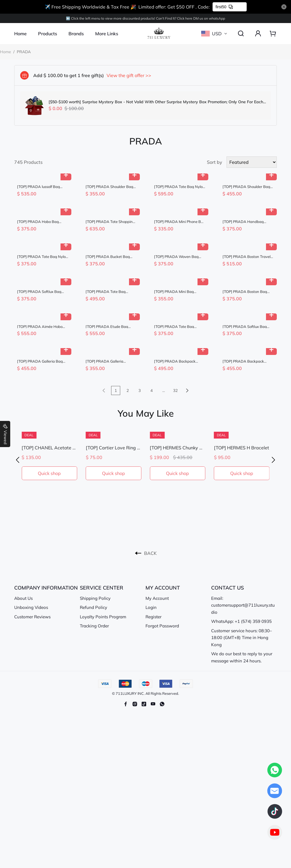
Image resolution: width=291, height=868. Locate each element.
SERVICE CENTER (102, 588)
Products (48, 34)
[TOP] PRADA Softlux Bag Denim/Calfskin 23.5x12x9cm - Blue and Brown (42, 292)
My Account (157, 598)
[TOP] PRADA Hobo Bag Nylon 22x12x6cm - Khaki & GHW (41, 222)
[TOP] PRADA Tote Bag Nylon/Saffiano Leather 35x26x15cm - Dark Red (107, 292)
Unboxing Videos (31, 607)
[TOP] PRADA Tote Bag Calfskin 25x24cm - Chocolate (179, 327)
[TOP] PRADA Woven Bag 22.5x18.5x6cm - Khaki (176, 257)
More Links (107, 34)
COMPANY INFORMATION (46, 588)
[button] (18, 460)
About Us (23, 598)
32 (175, 390)
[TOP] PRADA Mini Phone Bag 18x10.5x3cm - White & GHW (180, 222)
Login (151, 607)
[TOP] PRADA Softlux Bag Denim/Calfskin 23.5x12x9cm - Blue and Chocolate (248, 327)
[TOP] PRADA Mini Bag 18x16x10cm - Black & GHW (178, 292)
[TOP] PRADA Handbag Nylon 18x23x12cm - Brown (247, 222)
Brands (76, 34)
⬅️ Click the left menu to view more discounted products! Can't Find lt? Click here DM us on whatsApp (145, 18)
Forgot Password (162, 626)
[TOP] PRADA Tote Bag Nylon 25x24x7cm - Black (42, 257)
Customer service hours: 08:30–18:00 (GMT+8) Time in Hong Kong (242, 638)
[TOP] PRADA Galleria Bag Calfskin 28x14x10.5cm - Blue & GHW (42, 361)
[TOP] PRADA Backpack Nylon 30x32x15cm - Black (177, 361)
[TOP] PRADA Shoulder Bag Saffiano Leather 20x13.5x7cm (109, 187)
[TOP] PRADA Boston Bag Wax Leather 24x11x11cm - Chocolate (247, 292)
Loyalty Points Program (103, 617)
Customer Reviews (32, 617)
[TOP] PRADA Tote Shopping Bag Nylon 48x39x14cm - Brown (110, 222)
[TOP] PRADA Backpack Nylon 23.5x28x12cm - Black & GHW (247, 361)
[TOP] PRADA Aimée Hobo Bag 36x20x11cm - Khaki (40, 327)
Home (20, 34)
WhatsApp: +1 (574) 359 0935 (241, 621)
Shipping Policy (95, 598)
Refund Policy (93, 607)
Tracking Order (94, 626)
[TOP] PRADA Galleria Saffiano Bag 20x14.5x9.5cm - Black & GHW (110, 361)
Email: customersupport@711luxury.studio (243, 605)
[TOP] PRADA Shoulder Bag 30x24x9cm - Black (246, 187)
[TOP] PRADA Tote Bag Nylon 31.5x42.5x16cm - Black (179, 187)
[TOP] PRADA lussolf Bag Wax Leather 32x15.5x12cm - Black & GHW (43, 187)
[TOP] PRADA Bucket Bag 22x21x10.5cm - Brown (108, 257)
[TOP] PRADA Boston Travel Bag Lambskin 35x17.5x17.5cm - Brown (247, 257)
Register (153, 617)
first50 (224, 7)
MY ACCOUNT (163, 588)
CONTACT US (227, 588)
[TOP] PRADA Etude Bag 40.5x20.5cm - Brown (107, 327)
